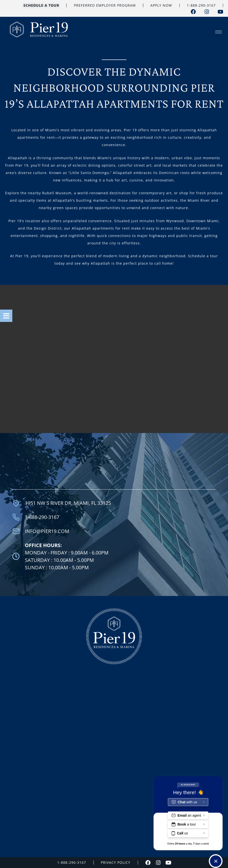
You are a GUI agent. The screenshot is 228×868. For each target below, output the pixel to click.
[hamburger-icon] (219, 32)
